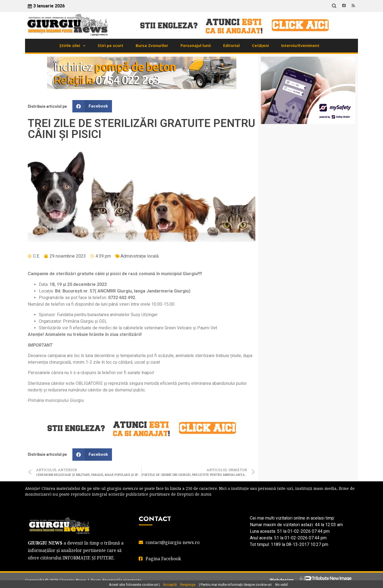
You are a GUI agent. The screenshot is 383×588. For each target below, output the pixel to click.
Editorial (231, 45)
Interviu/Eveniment (300, 45)
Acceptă (170, 585)
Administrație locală (140, 256)
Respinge (188, 585)
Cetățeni (260, 45)
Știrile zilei (70, 45)
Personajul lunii (196, 45)
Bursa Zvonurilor (152, 45)
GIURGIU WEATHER (308, 150)
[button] (92, 106)
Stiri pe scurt (110, 45)
